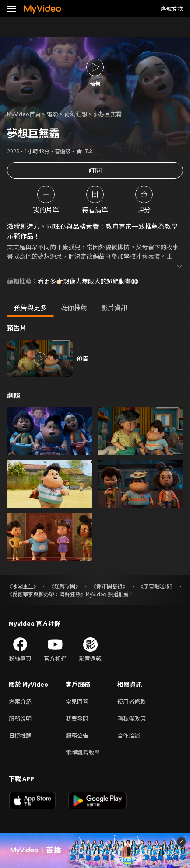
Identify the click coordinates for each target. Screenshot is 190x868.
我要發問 (77, 718)
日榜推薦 (20, 735)
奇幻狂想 (76, 114)
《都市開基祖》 (109, 586)
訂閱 (95, 170)
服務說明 (20, 718)
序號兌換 (172, 9)
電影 (53, 114)
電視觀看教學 (83, 752)
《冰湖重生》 (23, 586)
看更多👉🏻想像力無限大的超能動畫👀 (88, 281)
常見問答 (77, 701)
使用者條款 (132, 701)
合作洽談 (129, 735)
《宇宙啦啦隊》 (157, 586)
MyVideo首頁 (24, 114)
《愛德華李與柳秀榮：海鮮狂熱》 (46, 594)
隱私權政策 (132, 718)
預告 (82, 358)
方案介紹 (20, 701)
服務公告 (77, 735)
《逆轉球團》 (65, 586)
